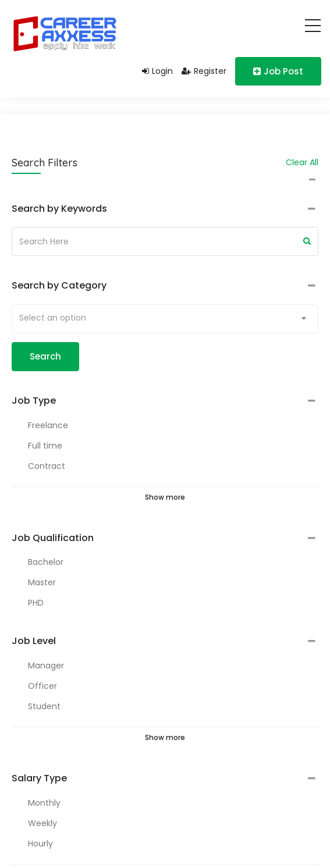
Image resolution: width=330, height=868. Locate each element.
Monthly (44, 803)
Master (42, 582)
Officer (42, 686)
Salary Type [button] (39, 778)
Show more (165, 497)
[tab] (165, 209)
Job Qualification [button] (53, 538)
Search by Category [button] (59, 286)
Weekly (42, 823)
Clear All (302, 162)
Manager (46, 666)
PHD (36, 603)
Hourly (40, 844)
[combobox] (165, 319)
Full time (45, 446)
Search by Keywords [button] (59, 209)
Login (157, 71)
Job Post (278, 71)
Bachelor (46, 562)
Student (44, 706)
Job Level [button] (34, 641)
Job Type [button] (34, 401)
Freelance (48, 425)
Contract (47, 466)
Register (204, 71)
